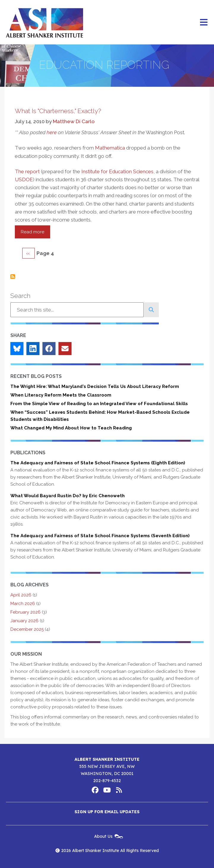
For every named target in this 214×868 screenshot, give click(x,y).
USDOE (24, 179)
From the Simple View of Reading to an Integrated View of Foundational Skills (99, 404)
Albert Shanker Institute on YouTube (107, 790)
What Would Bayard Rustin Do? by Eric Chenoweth (68, 496)
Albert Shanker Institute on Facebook (95, 790)
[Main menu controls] (204, 22)
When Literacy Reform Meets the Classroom (61, 395)
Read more (35, 233)
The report (27, 171)
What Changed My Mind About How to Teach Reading (71, 428)
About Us (103, 836)
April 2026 (21, 595)
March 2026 (23, 604)
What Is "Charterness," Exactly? (58, 111)
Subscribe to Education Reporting (13, 277)
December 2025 (27, 629)
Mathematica (110, 148)
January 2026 (24, 621)
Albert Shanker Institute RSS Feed (119, 790)
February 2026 (26, 612)
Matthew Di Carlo (74, 121)
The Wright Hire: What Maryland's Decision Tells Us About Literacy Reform (95, 386)
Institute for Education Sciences (117, 171)
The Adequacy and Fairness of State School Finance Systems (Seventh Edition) (100, 536)
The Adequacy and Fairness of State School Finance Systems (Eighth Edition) (98, 463)
